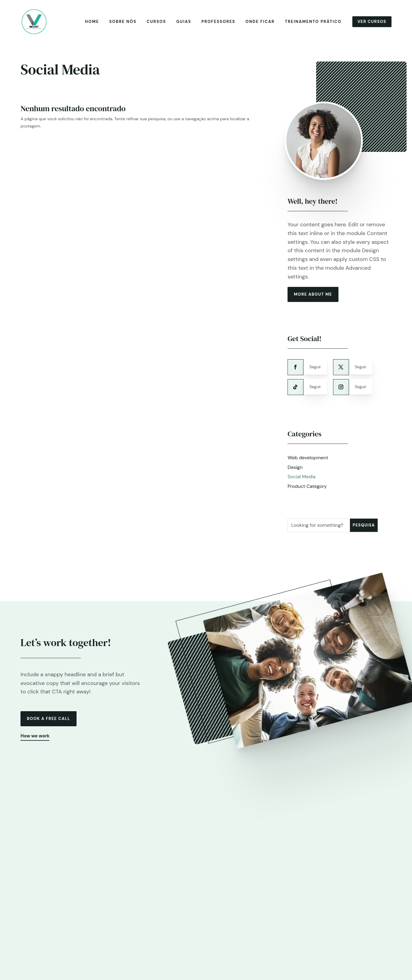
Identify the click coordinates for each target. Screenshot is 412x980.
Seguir (317, 370)
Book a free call (50, 724)
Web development (308, 462)
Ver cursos (371, 22)
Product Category (307, 491)
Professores (217, 22)
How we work (36, 742)
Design (295, 472)
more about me (315, 297)
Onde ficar (258, 22)
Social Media (302, 481)
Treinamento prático (312, 22)
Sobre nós (121, 22)
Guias (182, 22)
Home (90, 22)
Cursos (155, 22)
